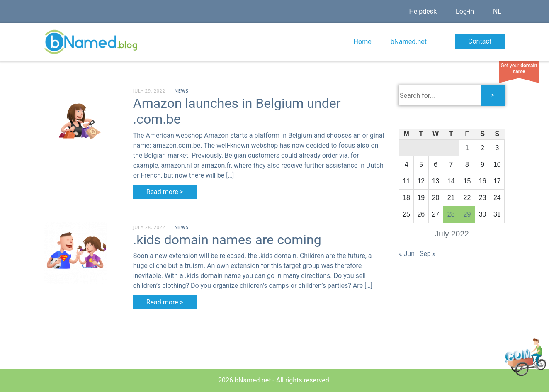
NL (497, 11)
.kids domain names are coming (227, 240)
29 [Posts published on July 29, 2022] (467, 214)
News (182, 91)
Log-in (465, 11)
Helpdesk (423, 11)
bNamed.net (409, 42)
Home (363, 42)
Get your (519, 68)
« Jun (407, 254)
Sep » (428, 254)
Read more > (165, 192)
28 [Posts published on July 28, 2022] (451, 214)
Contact (480, 41)
